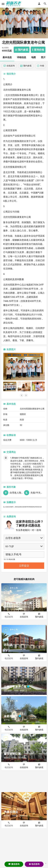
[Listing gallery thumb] (24, 366)
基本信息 (7, 57)
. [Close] (46, 863)
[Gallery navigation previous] (22, 395)
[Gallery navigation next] (26, 395)
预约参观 (39, 617)
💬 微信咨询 (14, 864)
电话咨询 (9, 617)
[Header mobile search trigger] (45, 4)
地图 (34, 57)
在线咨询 (24, 617)
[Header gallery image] (24, 19)
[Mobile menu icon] (3, 4)
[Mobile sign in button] (39, 4)
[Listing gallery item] (10, 386)
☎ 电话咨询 (34, 864)
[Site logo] (14, 4)
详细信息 (22, 57)
